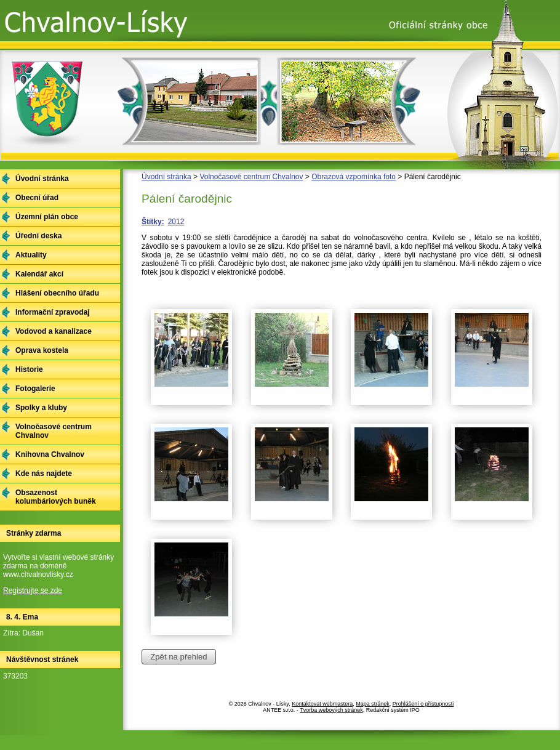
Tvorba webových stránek (331, 710)
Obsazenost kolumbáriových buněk (56, 497)
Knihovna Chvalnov (50, 454)
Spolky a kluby (41, 408)
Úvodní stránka (166, 177)
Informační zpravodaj (53, 312)
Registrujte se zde (33, 591)
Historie (29, 369)
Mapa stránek (373, 704)
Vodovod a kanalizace (54, 331)
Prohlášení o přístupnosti (423, 704)
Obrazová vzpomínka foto (354, 177)
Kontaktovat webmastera (322, 704)
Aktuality (31, 255)
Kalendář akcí (39, 274)
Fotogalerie (35, 389)
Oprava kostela (42, 350)
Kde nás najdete (44, 474)
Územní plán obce (47, 217)
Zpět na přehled (178, 657)
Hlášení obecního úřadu (57, 293)
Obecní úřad (37, 198)
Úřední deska (38, 236)
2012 (176, 222)
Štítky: (153, 222)
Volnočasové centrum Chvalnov (251, 177)
